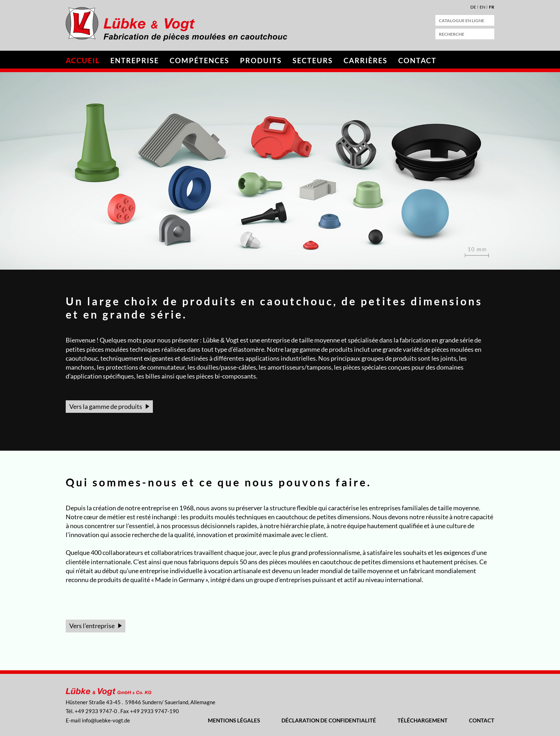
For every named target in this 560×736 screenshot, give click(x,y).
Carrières (366, 60)
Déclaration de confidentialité (329, 720)
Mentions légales (234, 720)
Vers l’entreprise (92, 626)
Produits (261, 60)
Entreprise (135, 60)
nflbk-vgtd (106, 720)
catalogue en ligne (462, 21)
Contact (417, 60)
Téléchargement (422, 720)
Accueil (83, 60)
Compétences (199, 60)
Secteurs (313, 60)
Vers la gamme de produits (106, 406)
